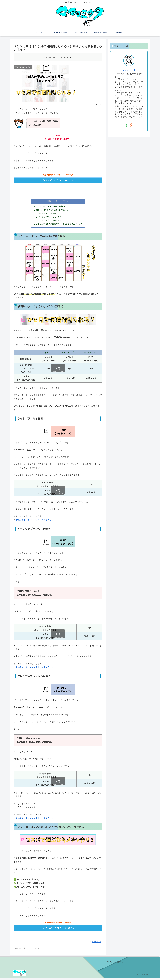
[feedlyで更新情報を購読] (127, 125)
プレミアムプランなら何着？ (50, 222)
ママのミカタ (129, 70)
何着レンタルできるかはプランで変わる (52, 211)
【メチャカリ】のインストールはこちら (58, 180)
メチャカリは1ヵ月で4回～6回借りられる (53, 207)
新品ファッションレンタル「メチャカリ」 (35, 521)
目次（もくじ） (54, 202)
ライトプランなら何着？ (48, 215)
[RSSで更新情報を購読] (131, 125)
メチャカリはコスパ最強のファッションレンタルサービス (59, 225)
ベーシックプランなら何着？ (50, 218)
